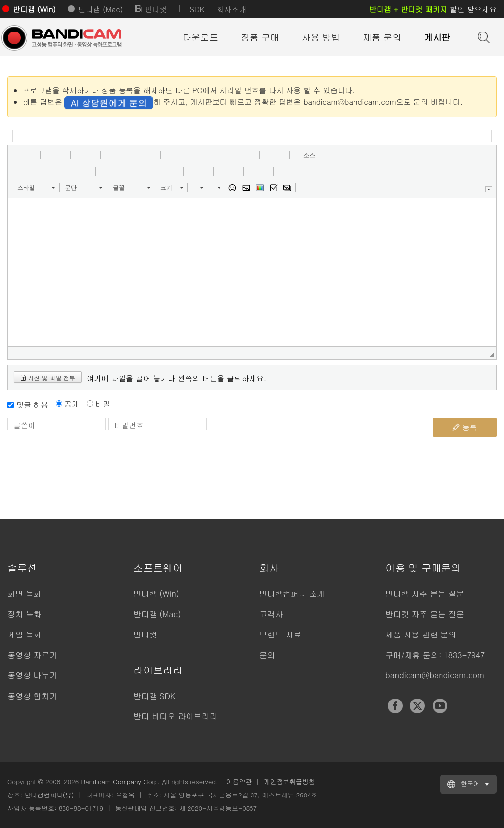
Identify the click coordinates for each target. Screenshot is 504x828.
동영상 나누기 (32, 675)
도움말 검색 (483, 36)
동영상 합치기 (32, 696)
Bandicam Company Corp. (120, 781)
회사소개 (231, 9)
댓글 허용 (32, 404)
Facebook (395, 706)
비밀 (103, 403)
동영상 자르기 (32, 655)
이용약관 (239, 781)
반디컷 (156, 9)
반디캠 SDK (154, 696)
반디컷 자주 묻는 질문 (425, 614)
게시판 (437, 37)
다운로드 (200, 37)
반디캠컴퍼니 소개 (292, 593)
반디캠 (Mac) (100, 9)
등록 (465, 427)
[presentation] (286, 437)
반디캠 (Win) (34, 9)
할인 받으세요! (434, 9)
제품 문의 (382, 37)
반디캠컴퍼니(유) (49, 795)
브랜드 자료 (280, 634)
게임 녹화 (24, 634)
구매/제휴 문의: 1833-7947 (435, 655)
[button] (19, 155)
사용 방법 (321, 37)
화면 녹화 (24, 593)
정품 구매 (260, 37)
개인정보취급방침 (289, 781)
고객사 (271, 614)
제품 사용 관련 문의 (421, 634)
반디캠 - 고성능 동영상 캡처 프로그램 (62, 38)
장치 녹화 (24, 614)
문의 (267, 655)
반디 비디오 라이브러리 (175, 716)
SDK (197, 9)
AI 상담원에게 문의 (109, 103)
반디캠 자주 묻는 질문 (425, 593)
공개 (72, 403)
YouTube (440, 706)
